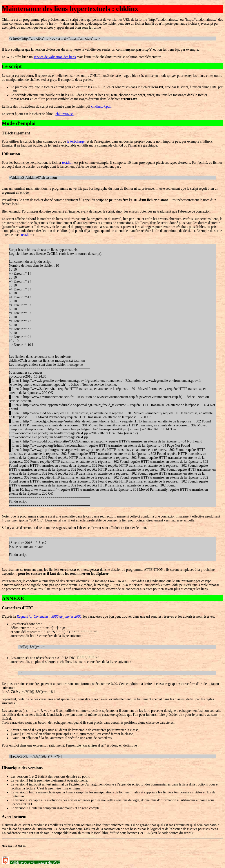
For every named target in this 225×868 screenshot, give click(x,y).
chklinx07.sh (64, 114)
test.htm (68, 162)
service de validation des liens (55, 57)
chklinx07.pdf (101, 106)
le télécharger (76, 141)
